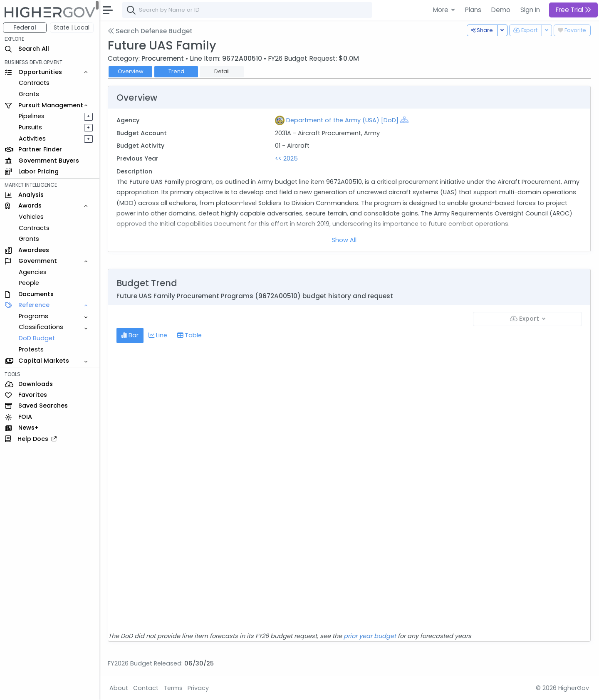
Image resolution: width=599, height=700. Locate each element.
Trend (177, 71)
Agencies (33, 272)
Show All (345, 240)
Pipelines (32, 116)
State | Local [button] (72, 27)
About (119, 688)
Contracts (35, 83)
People (29, 283)
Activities (33, 139)
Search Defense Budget (151, 31)
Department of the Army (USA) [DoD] (343, 120)
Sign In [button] (530, 10)
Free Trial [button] (573, 10)
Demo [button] (501, 10)
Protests (32, 349)
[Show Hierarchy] (405, 120)
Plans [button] (473, 10)
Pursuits (31, 127)
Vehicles (32, 217)
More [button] (442, 10)
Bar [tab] (130, 335)
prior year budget (370, 636)
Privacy (199, 688)
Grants (29, 94)
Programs (34, 316)
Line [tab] (158, 335)
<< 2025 (287, 158)
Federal (25, 27)
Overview (131, 71)
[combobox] (248, 10)
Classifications (41, 327)
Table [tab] (190, 335)
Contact (146, 688)
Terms (173, 688)
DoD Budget (37, 338)
